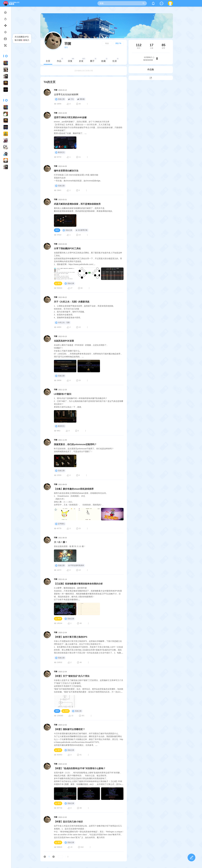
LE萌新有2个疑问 (74, 394)
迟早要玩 (71, 524)
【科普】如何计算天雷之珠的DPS (82, 637)
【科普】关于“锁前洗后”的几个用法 (83, 676)
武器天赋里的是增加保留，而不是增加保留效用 (88, 204)
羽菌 (67, 90)
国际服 (92, 99)
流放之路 (71, 99)
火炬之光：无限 (73, 323)
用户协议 (7, 857)
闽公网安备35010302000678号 (15, 865)
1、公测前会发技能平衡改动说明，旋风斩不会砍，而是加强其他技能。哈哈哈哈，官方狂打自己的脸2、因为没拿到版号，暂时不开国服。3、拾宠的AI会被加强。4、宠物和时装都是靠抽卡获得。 (96, 312)
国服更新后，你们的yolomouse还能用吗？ (86, 444)
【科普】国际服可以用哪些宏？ (81, 729)
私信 (118, 43)
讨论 (82, 99)
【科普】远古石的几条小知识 (79, 822)
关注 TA (129, 43)
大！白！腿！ (72, 542)
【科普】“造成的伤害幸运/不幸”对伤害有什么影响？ (91, 768)
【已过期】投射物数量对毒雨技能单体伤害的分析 (89, 584)
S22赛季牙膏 (93, 230)
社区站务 (23, 857)
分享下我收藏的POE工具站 (78, 248)
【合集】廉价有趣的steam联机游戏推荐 (85, 489)
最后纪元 (71, 152)
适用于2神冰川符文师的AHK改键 (81, 117)
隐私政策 (15, 857)
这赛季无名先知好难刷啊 (77, 94)
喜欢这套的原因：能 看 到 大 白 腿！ (81, 546)
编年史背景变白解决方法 (77, 171)
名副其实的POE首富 (75, 341)
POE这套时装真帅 (87, 565)
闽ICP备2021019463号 (12, 861)
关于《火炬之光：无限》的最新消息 (83, 302)
